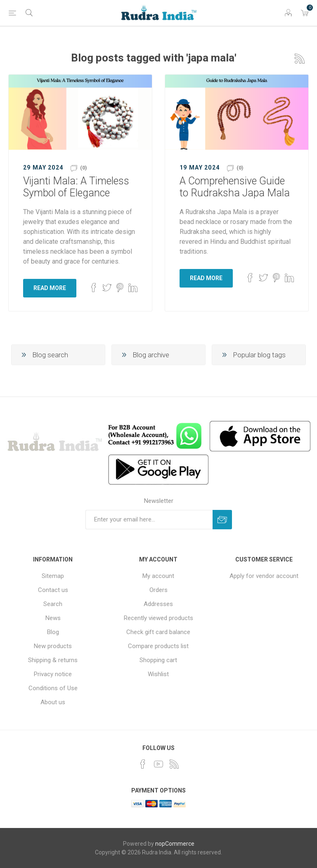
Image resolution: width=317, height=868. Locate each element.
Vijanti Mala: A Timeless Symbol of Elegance (76, 187)
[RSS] (174, 764)
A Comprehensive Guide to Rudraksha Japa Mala (235, 187)
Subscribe (222, 520)
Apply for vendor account (264, 576)
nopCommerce (175, 844)
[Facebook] (143, 764)
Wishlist (158, 674)
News (53, 618)
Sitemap (53, 576)
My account (158, 576)
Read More (50, 288)
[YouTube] (158, 764)
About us (53, 702)
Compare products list (158, 646)
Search (53, 604)
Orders (158, 590)
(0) (84, 168)
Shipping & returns (53, 660)
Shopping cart (158, 660)
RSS (300, 59)
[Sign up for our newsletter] (149, 520)
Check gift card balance (158, 632)
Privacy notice (53, 674)
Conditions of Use (53, 688)
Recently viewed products (158, 618)
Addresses (158, 604)
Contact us (53, 590)
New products (53, 646)
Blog (53, 632)
